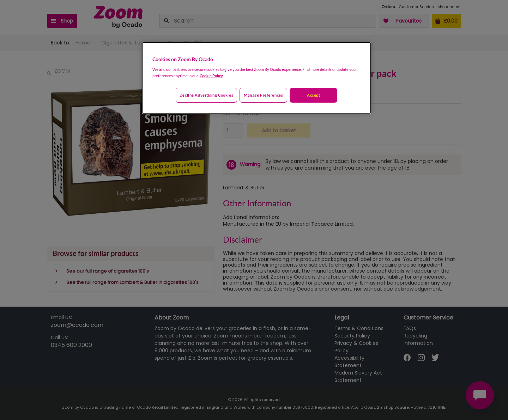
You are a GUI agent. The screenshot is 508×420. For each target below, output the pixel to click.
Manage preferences (263, 95)
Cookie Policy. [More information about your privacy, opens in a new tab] (211, 76)
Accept (313, 95)
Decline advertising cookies (206, 95)
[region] (256, 78)
